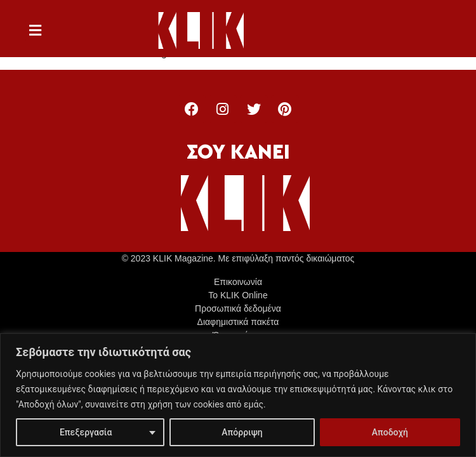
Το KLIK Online (238, 295)
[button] (35, 31)
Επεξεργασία (86, 432)
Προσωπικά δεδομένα (238, 308)
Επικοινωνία (238, 282)
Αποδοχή (390, 432)
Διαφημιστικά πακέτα (238, 322)
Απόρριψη (242, 432)
